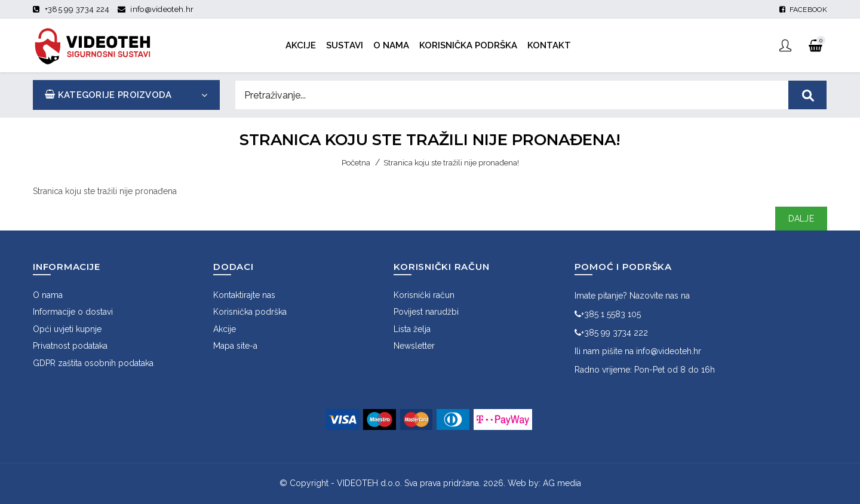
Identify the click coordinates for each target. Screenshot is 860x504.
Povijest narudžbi (426, 312)
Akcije (225, 329)
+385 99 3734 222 (611, 333)
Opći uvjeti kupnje (67, 329)
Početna (356, 163)
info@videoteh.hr (162, 9)
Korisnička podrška (250, 312)
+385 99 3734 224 (77, 9)
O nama (48, 295)
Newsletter (414, 346)
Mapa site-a (235, 346)
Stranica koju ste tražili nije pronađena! (451, 163)
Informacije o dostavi (73, 312)
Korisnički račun (424, 295)
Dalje (801, 219)
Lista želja (412, 329)
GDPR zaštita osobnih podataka (93, 363)
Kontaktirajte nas (244, 295)
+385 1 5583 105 (608, 314)
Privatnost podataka (70, 346)
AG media (562, 483)
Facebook (803, 10)
